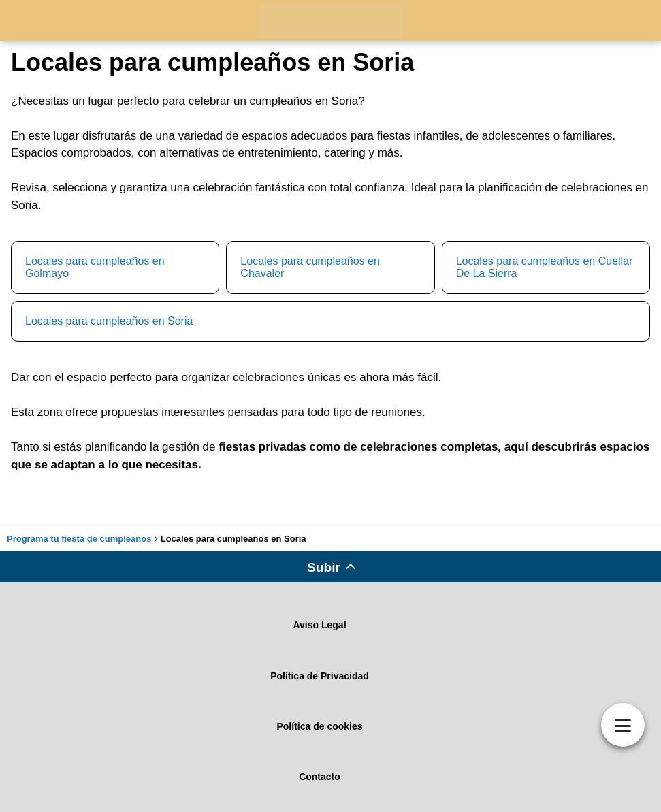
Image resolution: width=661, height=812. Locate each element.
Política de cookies (319, 726)
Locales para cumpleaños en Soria (109, 321)
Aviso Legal (319, 625)
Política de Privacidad (320, 676)
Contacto (320, 777)
